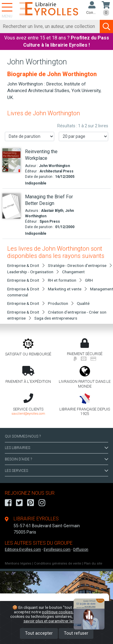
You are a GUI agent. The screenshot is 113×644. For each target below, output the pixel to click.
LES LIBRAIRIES (56, 448)
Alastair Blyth (52, 211)
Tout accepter (39, 633)
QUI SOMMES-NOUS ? (23, 436)
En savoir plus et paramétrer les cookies (63, 619)
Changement (73, 272)
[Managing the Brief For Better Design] (11, 206)
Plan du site (93, 563)
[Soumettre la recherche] (106, 26)
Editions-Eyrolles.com (23, 550)
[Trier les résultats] (30, 136)
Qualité (83, 303)
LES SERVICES (56, 471)
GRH (89, 280)
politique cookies (57, 612)
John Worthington (54, 166)
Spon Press (50, 221)
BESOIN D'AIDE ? (56, 459)
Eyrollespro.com (57, 550)
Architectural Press (56, 171)
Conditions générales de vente (58, 563)
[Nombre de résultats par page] (83, 136)
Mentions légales (18, 563)
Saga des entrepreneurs (56, 318)
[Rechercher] (50, 26)
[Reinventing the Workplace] (11, 160)
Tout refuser (76, 633)
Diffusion (81, 550)
